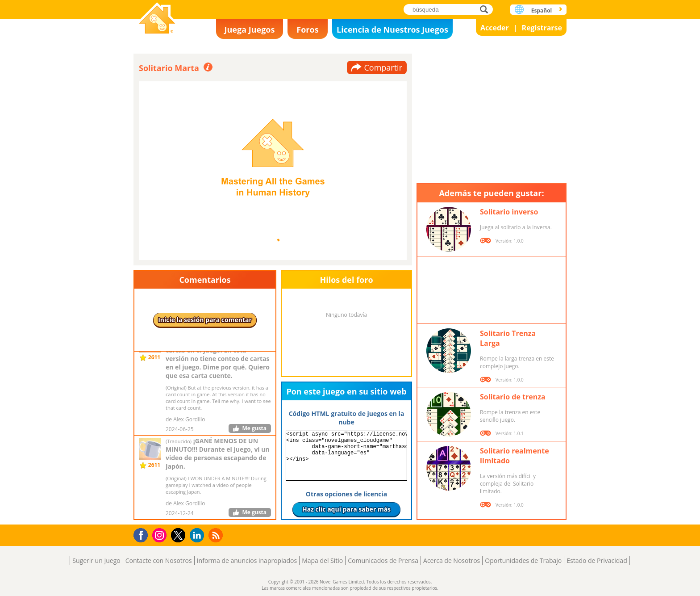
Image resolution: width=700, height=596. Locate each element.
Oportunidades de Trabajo (523, 560)
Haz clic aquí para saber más (346, 509)
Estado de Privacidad (597, 560)
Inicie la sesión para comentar (205, 320)
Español (542, 10)
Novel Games (157, 19)
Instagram (161, 535)
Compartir (383, 67)
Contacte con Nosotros (159, 560)
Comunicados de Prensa (383, 560)
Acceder (495, 28)
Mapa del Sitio (322, 560)
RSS (217, 535)
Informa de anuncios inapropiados (247, 560)
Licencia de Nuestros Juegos (392, 29)
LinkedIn (198, 535)
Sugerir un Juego (96, 560)
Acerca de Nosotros (452, 560)
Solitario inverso (509, 212)
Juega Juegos (250, 29)
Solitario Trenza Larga (508, 338)
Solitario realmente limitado (515, 456)
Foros (307, 29)
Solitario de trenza (513, 397)
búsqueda (486, 9)
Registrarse (542, 28)
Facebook (143, 534)
